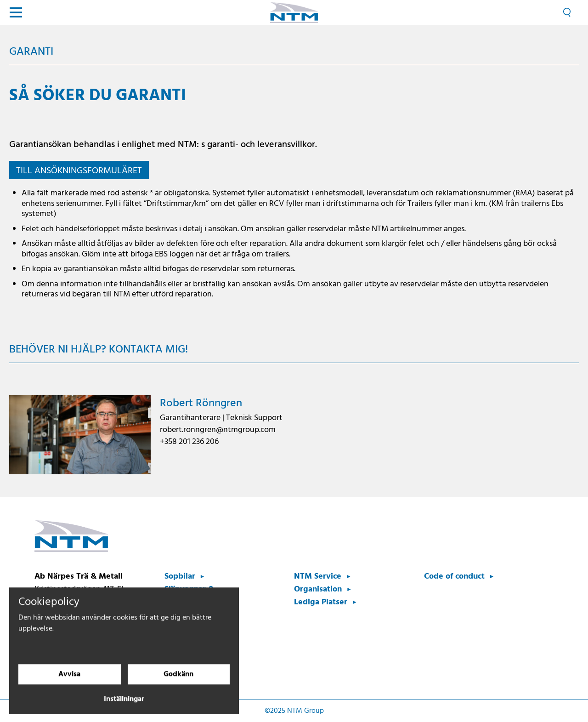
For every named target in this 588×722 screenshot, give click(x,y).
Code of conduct (454, 577)
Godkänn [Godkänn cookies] (178, 684)
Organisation (318, 589)
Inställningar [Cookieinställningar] (124, 709)
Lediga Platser (321, 602)
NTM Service (318, 577)
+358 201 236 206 (189, 442)
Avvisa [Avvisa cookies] (69, 684)
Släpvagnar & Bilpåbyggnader (195, 596)
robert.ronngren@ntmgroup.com (218, 430)
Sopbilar (180, 577)
